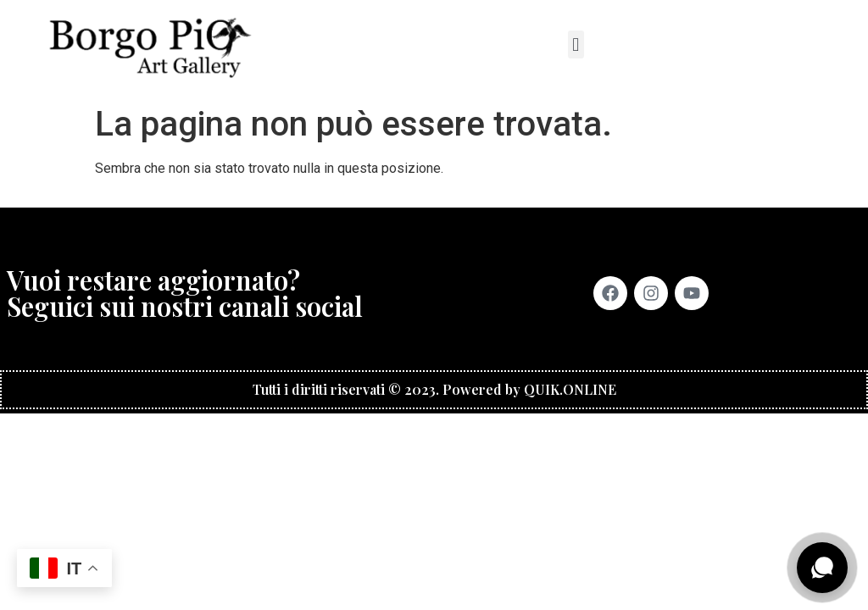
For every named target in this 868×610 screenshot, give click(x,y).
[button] (576, 44)
